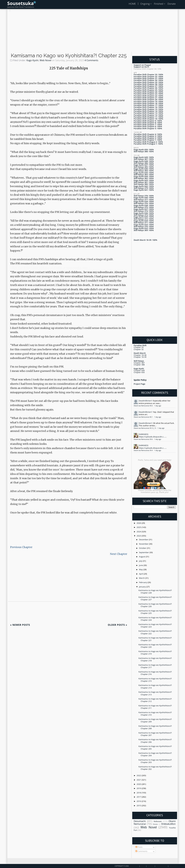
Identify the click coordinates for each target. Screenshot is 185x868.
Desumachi (140, 821)
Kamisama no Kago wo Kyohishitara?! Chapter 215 (155, 680)
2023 (139, 536)
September (144, 552)
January (143, 587)
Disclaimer (173, 866)
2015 (139, 806)
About (143, 866)
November (144, 544)
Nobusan (158, 821)
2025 (139, 527)
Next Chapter (119, 554)
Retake (155, 824)
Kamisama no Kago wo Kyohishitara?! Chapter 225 (69, 56)
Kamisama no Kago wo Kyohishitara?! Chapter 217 (155, 666)
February (143, 582)
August (142, 557)
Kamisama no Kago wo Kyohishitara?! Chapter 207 (155, 734)
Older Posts (118, 625)
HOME (132, 4)
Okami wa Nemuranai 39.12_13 (145, 428)
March (142, 578)
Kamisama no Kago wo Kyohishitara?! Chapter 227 (155, 598)
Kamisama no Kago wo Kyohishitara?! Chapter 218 (155, 659)
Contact (151, 866)
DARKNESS (144, 434)
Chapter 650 (139, 372)
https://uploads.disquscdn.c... (152, 437)
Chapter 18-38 (140, 355)
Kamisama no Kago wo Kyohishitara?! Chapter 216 (155, 673)
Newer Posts (20, 625)
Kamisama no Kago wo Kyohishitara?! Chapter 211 (155, 707)
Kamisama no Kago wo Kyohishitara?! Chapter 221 (155, 639)
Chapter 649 (139, 370)
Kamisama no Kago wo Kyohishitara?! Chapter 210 (155, 714)
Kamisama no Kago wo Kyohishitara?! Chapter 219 (155, 653)
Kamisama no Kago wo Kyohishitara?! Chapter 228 (155, 592)
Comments (141, 851)
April (141, 574)
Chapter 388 (139, 365)
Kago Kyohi (33, 60)
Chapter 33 (139, 347)
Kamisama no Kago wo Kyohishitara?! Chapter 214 (155, 686)
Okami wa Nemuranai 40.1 (143, 417)
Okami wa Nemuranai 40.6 (143, 406)
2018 (139, 793)
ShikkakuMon (168, 824)
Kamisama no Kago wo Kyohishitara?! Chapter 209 (155, 720)
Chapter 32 (139, 349)
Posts (139, 847)
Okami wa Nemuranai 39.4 (143, 450)
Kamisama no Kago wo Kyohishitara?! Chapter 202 (155, 768)
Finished (159, 4)
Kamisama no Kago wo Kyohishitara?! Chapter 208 (155, 727)
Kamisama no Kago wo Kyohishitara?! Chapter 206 (155, 741)
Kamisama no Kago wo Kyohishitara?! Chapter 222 (155, 632)
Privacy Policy (162, 866)
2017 (139, 797)
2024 (139, 532)
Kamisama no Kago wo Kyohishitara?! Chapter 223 (155, 626)
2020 (139, 784)
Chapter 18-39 (140, 357)
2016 (139, 801)
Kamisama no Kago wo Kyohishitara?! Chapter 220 (155, 646)
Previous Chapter (21, 547)
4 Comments (91, 60)
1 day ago (158, 406)
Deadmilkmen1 (146, 401)
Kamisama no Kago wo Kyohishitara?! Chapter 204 (155, 754)
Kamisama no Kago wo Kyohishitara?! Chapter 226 (155, 605)
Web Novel (45, 60)
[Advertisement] (92, 32)
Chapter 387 (139, 363)
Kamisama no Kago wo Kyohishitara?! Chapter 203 (155, 761)
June (141, 565)
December (144, 540)
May (141, 569)
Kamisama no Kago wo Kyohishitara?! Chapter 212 (155, 700)
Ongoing (145, 4)
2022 (139, 775)
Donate (172, 4)
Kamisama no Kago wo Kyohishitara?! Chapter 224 (155, 619)
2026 (139, 523)
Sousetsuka (20, 3)
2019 (139, 788)
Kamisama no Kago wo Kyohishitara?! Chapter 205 (155, 747)
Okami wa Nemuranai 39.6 (143, 439)
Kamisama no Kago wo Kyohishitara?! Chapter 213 (155, 693)
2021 (139, 780)
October (143, 548)
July (141, 561)
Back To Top (12, 866)
